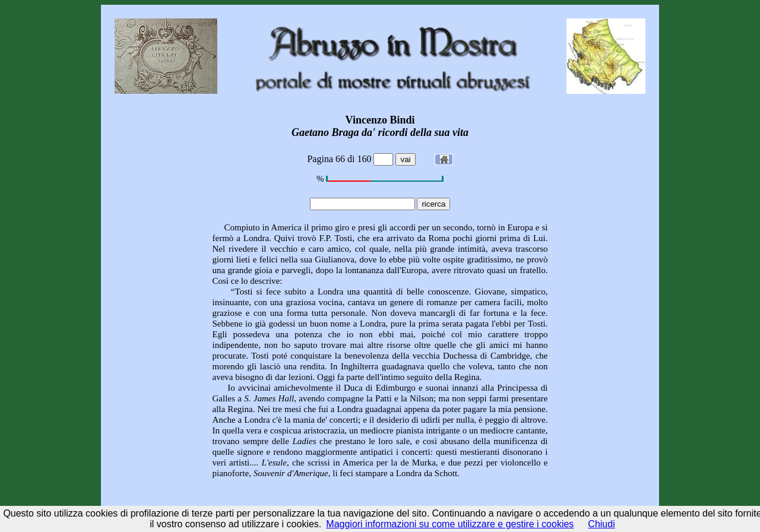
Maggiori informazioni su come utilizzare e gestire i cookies (450, 524)
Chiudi (601, 524)
